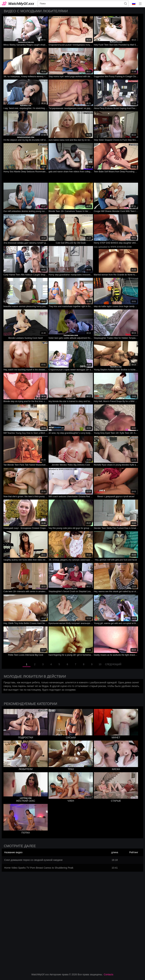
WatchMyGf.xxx (21, 4)
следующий (113, 664)
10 (100, 664)
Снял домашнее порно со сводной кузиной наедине (33, 860)
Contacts (108, 974)
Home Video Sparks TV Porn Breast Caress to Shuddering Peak (39, 868)
